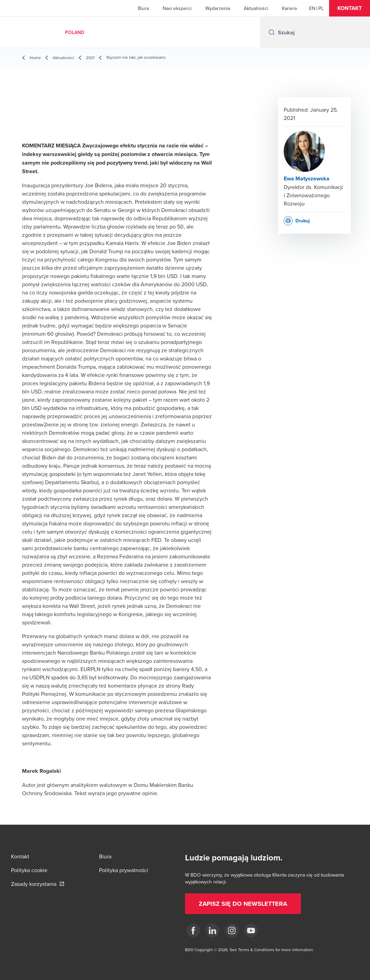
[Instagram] (232, 931)
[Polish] (321, 8)
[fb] (193, 931)
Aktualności (256, 8)
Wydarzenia (218, 8)
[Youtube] (251, 931)
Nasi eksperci (177, 8)
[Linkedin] (213, 931)
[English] (312, 8)
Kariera (289, 8)
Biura (143, 8)
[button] (350, 8)
